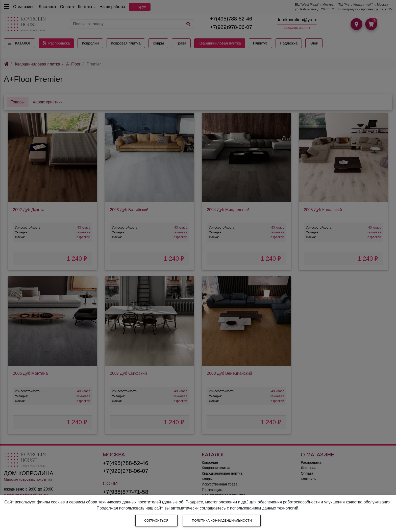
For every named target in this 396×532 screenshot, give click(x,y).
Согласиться (156, 520)
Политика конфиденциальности (222, 520)
